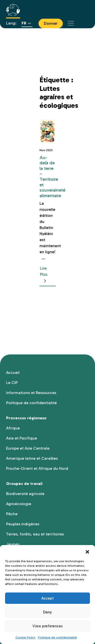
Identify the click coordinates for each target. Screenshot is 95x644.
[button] (87, 551)
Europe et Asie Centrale (28, 448)
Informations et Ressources (31, 393)
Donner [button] (51, 23)
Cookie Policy (25, 637)
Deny (48, 612)
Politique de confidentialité (58, 637)
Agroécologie (19, 504)
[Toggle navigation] (71, 23)
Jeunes (13, 544)
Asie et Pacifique (22, 438)
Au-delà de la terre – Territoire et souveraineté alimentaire (52, 177)
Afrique (13, 428)
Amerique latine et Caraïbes (32, 458)
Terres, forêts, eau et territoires (35, 534)
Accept (48, 598)
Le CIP (12, 383)
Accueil (13, 372)
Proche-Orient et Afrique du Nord (37, 468)
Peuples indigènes (23, 524)
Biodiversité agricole (25, 494)
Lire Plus (44, 275)
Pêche (12, 514)
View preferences (48, 626)
